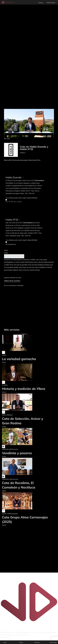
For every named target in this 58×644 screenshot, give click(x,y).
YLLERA (5, 385)
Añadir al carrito (14, 256)
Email (2, 638)
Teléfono (7, 638)
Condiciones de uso (22, 635)
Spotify (2, 640)
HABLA (23, 153)
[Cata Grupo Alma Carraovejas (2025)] (25, 501)
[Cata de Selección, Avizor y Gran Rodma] (25, 402)
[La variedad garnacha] (19, 342)
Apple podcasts (27, 640)
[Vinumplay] (8, 2)
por (25, 201)
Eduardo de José (15, 278)
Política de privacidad (8, 635)
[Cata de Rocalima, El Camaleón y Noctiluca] (25, 466)
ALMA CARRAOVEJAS (10, 514)
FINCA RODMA (7, 415)
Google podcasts (15, 640)
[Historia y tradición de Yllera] (24, 372)
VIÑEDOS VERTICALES (10, 449)
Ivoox (7, 640)
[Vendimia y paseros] (17, 437)
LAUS (4, 355)
